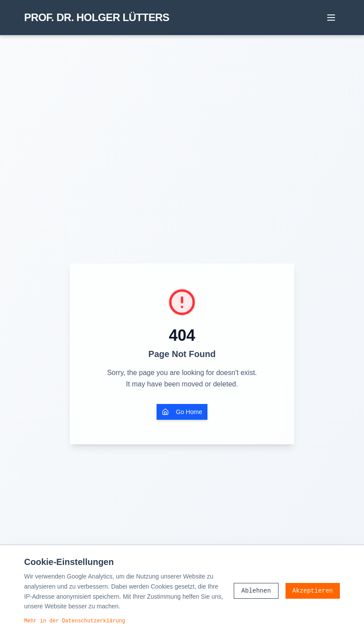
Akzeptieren (313, 591)
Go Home (182, 412)
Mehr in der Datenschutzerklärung (75, 620)
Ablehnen (256, 591)
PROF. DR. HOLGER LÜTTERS (97, 17)
